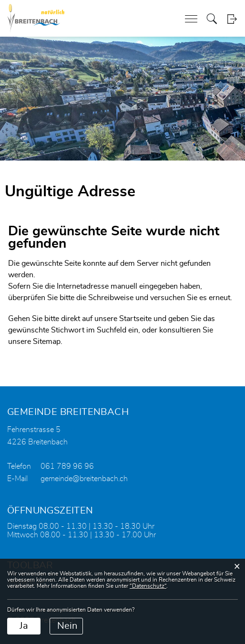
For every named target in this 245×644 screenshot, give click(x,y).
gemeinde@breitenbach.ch (84, 479)
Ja (24, 626)
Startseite (135, 319)
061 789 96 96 (67, 466)
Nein (67, 626)
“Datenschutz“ (148, 586)
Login (232, 19)
